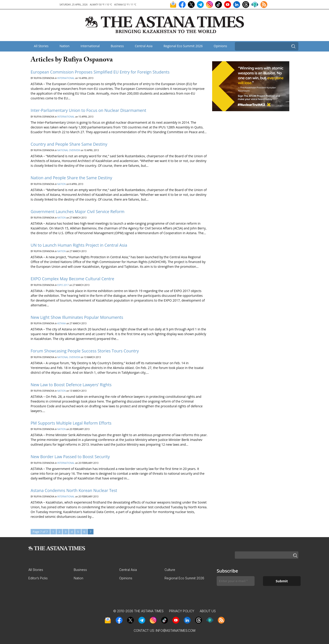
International (90, 46)
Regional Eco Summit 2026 (183, 46)
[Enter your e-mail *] (236, 581)
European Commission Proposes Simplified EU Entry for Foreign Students (100, 72)
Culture (170, 570)
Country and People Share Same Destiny (69, 144)
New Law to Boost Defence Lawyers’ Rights (71, 385)
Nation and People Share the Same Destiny (71, 178)
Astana (61, 323)
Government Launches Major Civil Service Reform (77, 211)
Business (117, 46)
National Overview (69, 150)
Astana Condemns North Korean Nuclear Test (74, 490)
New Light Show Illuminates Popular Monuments (77, 317)
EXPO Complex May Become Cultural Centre (72, 279)
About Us (208, 611)
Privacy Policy (182, 611)
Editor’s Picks (38, 578)
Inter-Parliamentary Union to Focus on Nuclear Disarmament (88, 110)
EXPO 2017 (63, 285)
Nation (64, 46)
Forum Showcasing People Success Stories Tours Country (85, 351)
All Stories (41, 46)
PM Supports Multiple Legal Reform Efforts (71, 423)
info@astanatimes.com (176, 630)
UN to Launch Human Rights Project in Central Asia (79, 245)
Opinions (220, 46)
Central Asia (144, 46)
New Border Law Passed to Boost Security (70, 457)
